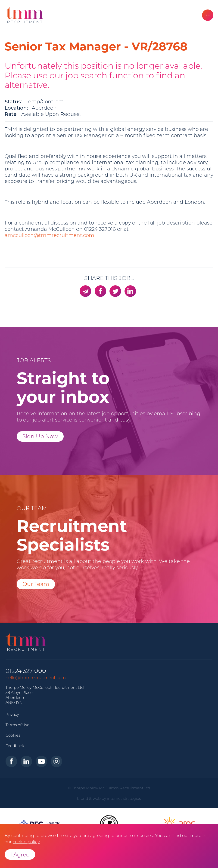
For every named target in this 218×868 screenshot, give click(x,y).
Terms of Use (17, 725)
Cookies (13, 735)
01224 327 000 (26, 671)
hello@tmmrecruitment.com (36, 678)
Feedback (15, 746)
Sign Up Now (40, 436)
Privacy (12, 714)
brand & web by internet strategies (109, 798)
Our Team (36, 584)
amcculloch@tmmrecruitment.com (49, 235)
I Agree (20, 854)
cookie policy (26, 842)
